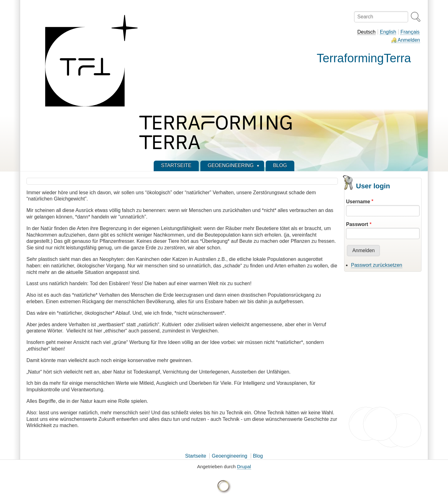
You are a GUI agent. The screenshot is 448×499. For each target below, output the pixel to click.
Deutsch (367, 32)
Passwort (357, 224)
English (388, 32)
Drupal (244, 466)
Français (410, 32)
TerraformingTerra (364, 58)
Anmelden (409, 40)
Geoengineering (230, 456)
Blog (258, 456)
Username (358, 202)
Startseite (196, 456)
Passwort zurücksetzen (377, 265)
